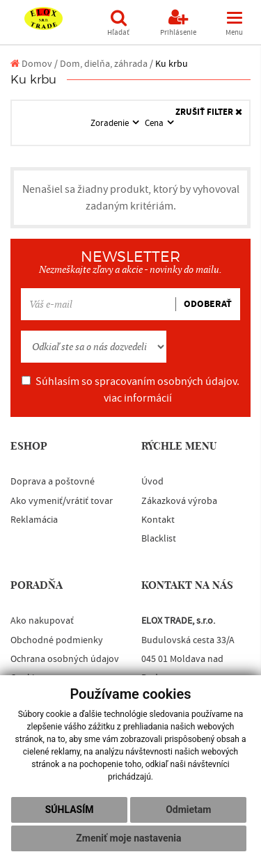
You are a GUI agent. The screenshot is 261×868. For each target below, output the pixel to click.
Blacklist (159, 539)
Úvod (152, 482)
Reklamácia (34, 520)
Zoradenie (111, 123)
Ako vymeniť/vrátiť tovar (62, 501)
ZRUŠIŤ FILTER (209, 112)
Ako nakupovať (42, 621)
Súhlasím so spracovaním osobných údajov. (130, 390)
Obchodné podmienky (57, 640)
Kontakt (158, 520)
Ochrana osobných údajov (65, 659)
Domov (31, 64)
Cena (155, 123)
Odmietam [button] (188, 810)
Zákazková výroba (179, 501)
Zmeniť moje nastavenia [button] (128, 838)
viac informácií (138, 398)
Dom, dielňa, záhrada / (106, 64)
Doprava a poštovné (53, 482)
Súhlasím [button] (70, 810)
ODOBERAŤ (208, 304)
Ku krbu (172, 64)
